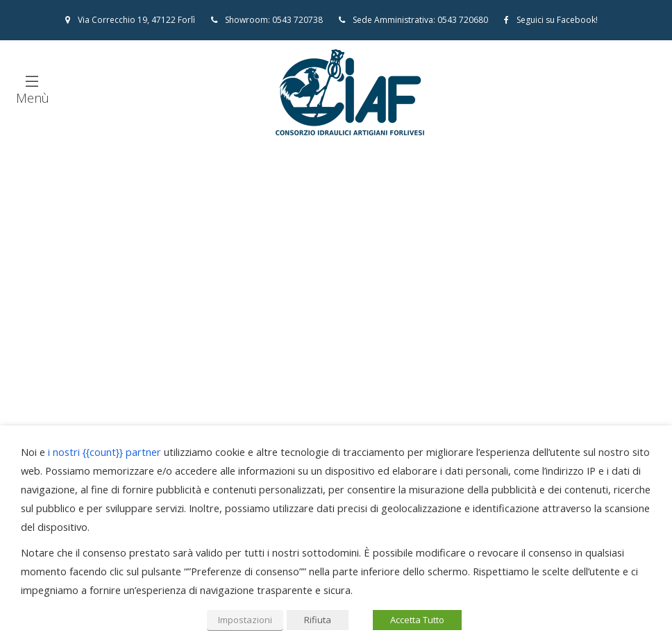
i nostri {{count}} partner (104, 452)
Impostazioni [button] (245, 620)
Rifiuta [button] (318, 620)
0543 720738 (297, 20)
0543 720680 (463, 20)
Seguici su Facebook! (551, 20)
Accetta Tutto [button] (417, 620)
